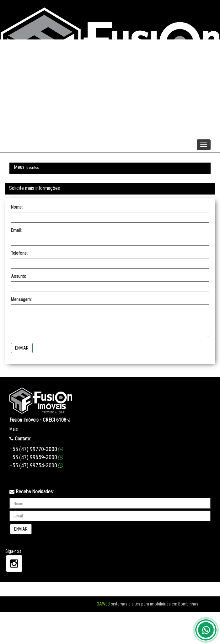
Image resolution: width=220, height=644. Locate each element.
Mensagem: (21, 299)
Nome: (17, 207)
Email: (16, 230)
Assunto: (19, 276)
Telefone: (19, 253)
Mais (14, 429)
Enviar (22, 348)
